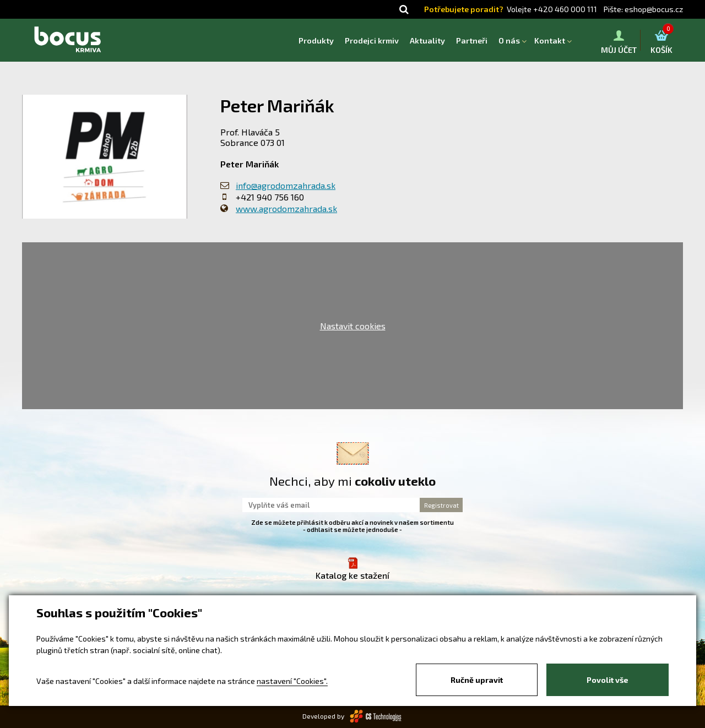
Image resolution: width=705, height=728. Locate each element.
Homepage (288, 40)
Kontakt (550, 40)
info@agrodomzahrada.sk (286, 185)
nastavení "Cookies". (292, 681)
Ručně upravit (477, 680)
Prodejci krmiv (372, 40)
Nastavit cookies (353, 326)
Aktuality (427, 40)
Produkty (316, 40)
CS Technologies (376, 716)
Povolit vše (608, 680)
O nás (509, 40)
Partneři (472, 40)
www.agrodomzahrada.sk (286, 208)
